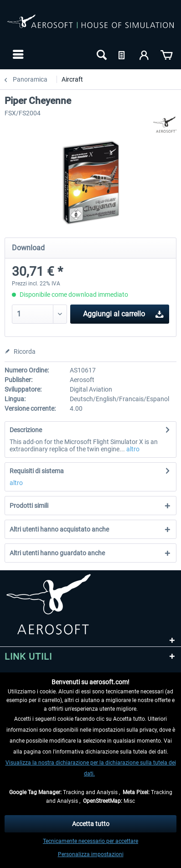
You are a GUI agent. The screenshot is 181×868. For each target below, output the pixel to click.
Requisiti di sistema (37, 471)
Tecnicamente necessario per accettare (90, 841)
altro (132, 449)
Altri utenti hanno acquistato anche (59, 529)
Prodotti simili (29, 506)
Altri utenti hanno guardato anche (57, 553)
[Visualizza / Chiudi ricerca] (101, 54)
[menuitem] (17, 54)
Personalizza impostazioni (91, 854)
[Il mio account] (145, 54)
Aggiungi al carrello (123, 313)
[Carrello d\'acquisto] (166, 54)
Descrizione (26, 430)
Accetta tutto (91, 824)
